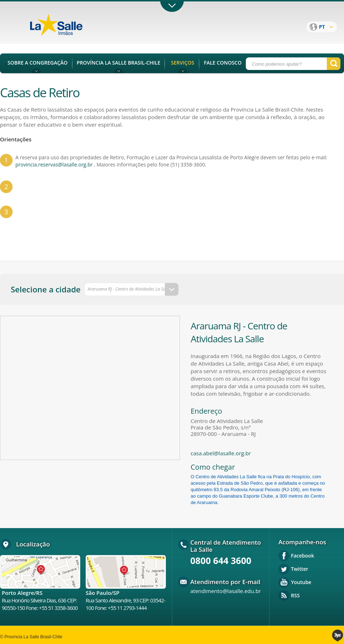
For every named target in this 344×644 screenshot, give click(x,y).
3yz (338, 636)
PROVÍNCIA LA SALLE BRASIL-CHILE (118, 63)
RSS (295, 595)
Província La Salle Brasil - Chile (70, 29)
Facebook (302, 556)
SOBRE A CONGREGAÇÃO (38, 63)
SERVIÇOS (183, 63)
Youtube (301, 582)
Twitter (300, 569)
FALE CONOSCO (223, 63)
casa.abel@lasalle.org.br (221, 453)
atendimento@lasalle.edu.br (226, 591)
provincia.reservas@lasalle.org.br (54, 164)
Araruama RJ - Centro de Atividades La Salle (129, 289)
